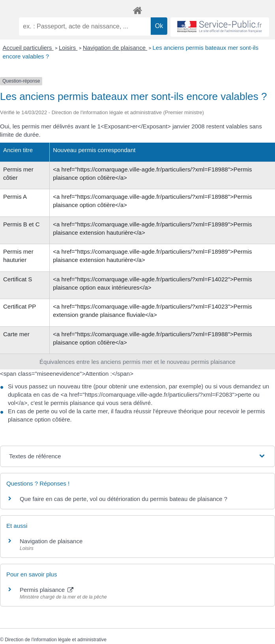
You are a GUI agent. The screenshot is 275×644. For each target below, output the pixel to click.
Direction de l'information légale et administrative (56, 640)
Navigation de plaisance (115, 48)
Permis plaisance (47, 590)
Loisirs (68, 48)
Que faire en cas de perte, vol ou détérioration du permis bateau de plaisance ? (123, 499)
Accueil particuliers (28, 48)
